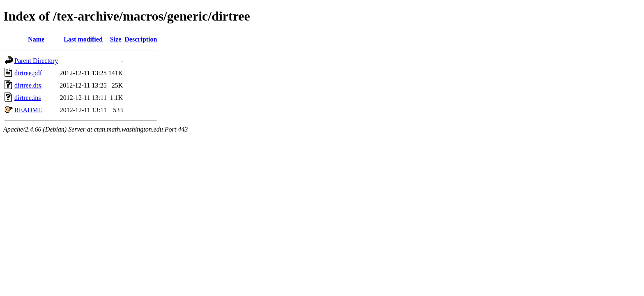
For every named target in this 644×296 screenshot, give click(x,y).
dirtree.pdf (28, 73)
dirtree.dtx (28, 85)
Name (36, 39)
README (28, 110)
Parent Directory (36, 61)
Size (116, 39)
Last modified (83, 39)
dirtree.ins (28, 98)
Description (141, 39)
